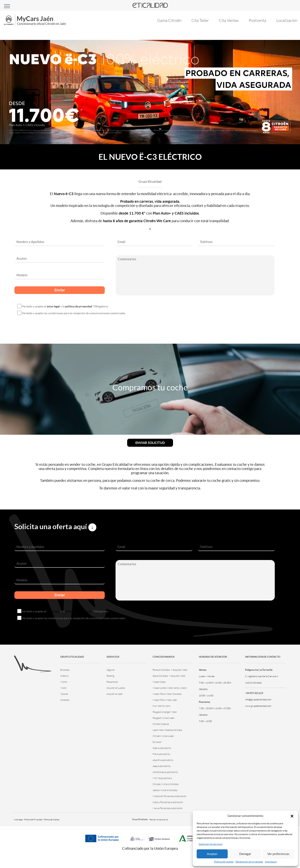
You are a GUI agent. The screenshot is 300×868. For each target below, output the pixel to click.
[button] (292, 816)
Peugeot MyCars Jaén (164, 718)
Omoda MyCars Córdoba (166, 784)
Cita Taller (199, 20)
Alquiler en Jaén (115, 694)
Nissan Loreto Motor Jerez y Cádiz (170, 688)
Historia (64, 676)
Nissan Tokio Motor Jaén (165, 700)
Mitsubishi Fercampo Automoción (169, 796)
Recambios (112, 682)
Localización (287, 20)
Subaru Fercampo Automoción (168, 802)
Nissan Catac (159, 682)
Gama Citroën (168, 20)
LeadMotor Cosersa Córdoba (167, 730)
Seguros (111, 670)
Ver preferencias (278, 854)
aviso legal (53, 306)
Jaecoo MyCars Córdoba (165, 790)
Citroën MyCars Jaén (163, 736)
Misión (64, 682)
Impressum (271, 862)
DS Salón (157, 742)
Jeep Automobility (162, 766)
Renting (110, 676)
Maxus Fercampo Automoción (168, 808)
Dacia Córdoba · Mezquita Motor (169, 676)
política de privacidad (79, 306)
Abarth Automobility (163, 760)
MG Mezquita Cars (162, 778)
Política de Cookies (51, 820)
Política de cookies (224, 862)
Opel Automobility (162, 748)
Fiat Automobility (161, 754)
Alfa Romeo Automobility (165, 772)
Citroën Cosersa (161, 724)
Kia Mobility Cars (161, 706)
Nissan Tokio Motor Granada (167, 694)
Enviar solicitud (150, 443)
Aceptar (212, 854)
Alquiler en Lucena (116, 688)
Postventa (257, 20)
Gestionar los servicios (210, 844)
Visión (63, 688)
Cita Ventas (228, 20)
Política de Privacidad (33, 820)
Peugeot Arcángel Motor (165, 712)
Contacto (65, 700)
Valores (64, 694)
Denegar (245, 854)
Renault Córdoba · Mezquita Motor (170, 670)
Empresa (65, 670)
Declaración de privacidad (249, 862)
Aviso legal (18, 820)
